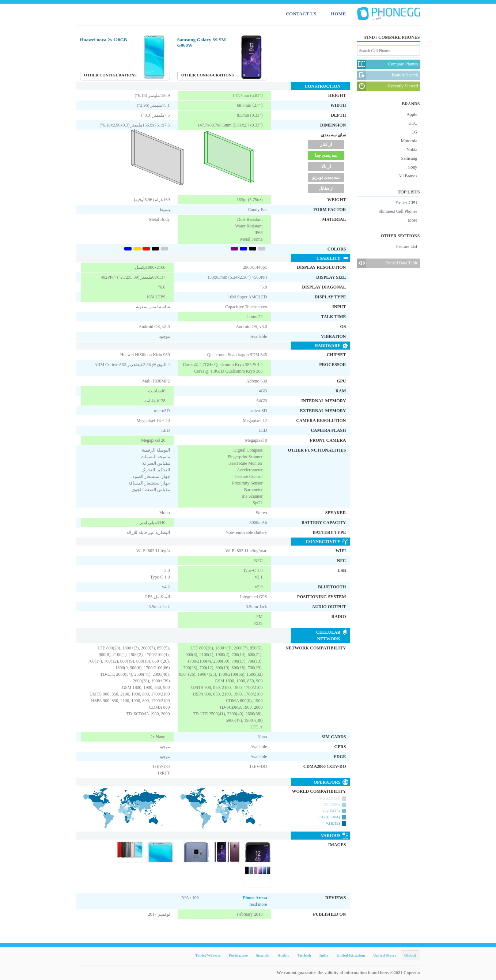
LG (414, 132)
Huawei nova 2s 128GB (104, 40)
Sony (413, 167)
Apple (412, 114)
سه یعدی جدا (326, 155)
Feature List (407, 246)
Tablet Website (208, 955)
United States (385, 955)
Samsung (409, 158)
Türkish (304, 955)
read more (258, 904)
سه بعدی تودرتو (326, 177)
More (413, 220)
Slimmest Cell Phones (398, 211)
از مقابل (326, 188)
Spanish (263, 955)
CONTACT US (301, 14)
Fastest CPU (406, 203)
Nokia (412, 150)
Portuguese (238, 955)
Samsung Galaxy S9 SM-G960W (202, 42)
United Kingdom (351, 955)
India (324, 955)
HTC (413, 123)
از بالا (326, 166)
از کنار (326, 144)
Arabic (283, 955)
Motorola (409, 141)
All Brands (408, 176)
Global (410, 955)
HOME (338, 14)
